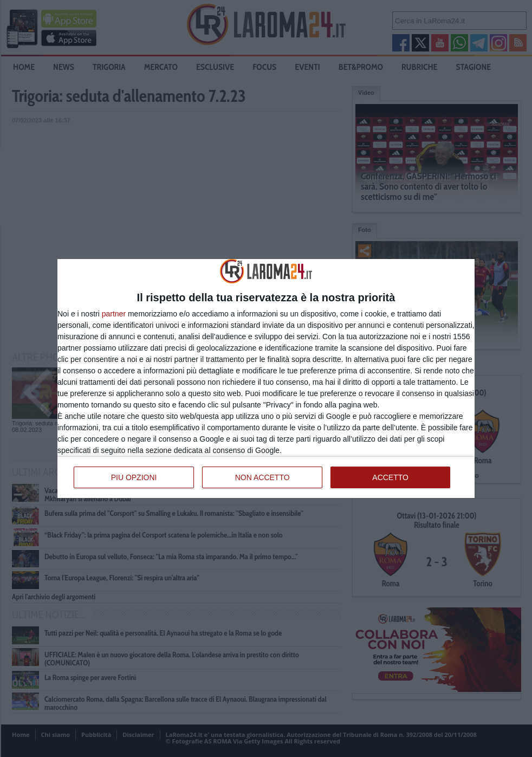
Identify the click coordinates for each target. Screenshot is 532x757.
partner (114, 314)
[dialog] (266, 378)
